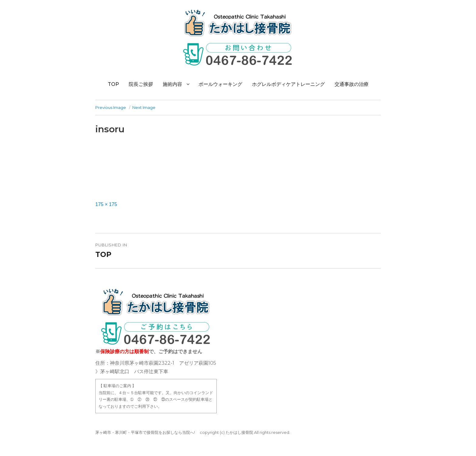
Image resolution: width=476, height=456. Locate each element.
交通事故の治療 (352, 84)
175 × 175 (106, 204)
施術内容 (172, 84)
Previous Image (111, 107)
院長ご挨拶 (141, 84)
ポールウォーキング (220, 84)
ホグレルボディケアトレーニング (288, 84)
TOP (113, 84)
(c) (222, 432)
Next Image (144, 107)
